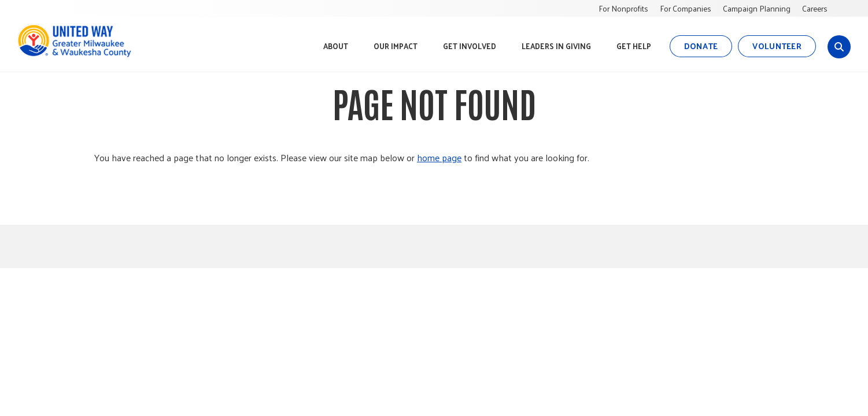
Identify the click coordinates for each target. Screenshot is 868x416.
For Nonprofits (623, 8)
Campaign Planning (757, 8)
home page (439, 157)
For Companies (686, 8)
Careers (815, 8)
